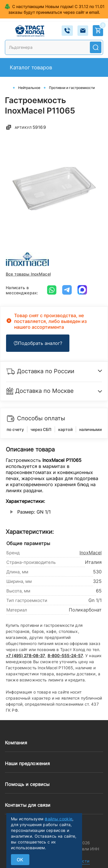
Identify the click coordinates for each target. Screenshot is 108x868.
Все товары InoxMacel (28, 274)
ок (20, 860)
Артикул (31, 127)
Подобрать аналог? (38, 343)
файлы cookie (58, 819)
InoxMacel (91, 553)
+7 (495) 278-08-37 (25, 656)
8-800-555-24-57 (65, 656)
